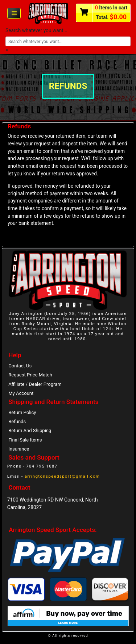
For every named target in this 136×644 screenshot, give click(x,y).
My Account (21, 393)
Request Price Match (30, 375)
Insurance (19, 449)
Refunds (17, 421)
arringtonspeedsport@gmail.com (62, 476)
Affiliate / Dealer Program (35, 384)
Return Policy (22, 412)
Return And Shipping (30, 430)
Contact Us (20, 366)
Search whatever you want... (36, 30)
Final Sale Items (25, 440)
